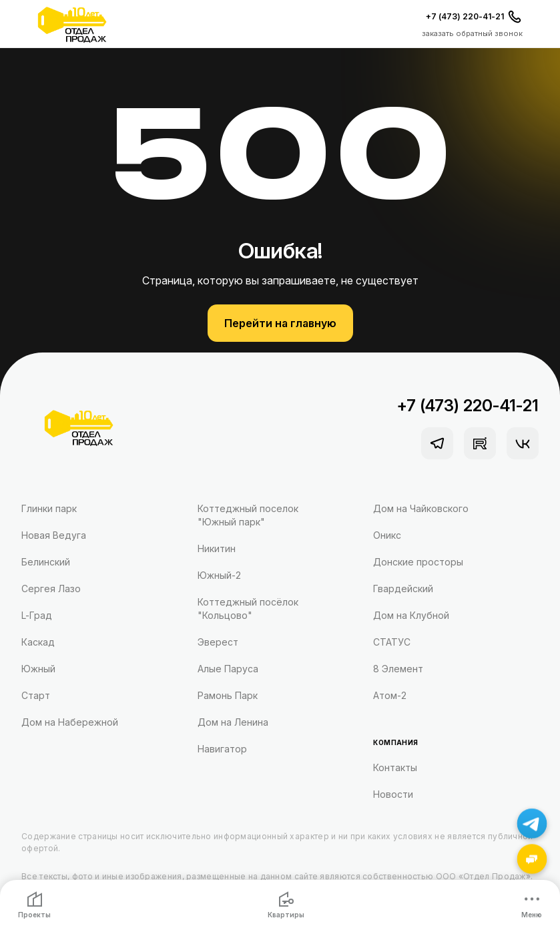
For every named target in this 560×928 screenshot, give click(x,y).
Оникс (387, 535)
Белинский (46, 562)
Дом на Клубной (411, 615)
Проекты (34, 905)
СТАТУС (392, 642)
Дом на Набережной (70, 722)
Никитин (217, 548)
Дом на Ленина (233, 722)
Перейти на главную (280, 323)
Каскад (38, 642)
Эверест (218, 642)
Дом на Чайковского (421, 508)
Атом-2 (390, 695)
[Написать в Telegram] (532, 824)
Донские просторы (418, 562)
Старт (36, 695)
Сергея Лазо (51, 589)
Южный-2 (219, 575)
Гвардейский (403, 589)
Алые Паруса (228, 669)
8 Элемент (398, 669)
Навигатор (222, 749)
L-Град (37, 615)
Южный (38, 669)
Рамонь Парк (228, 695)
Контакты (395, 767)
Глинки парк (49, 508)
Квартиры (286, 905)
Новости (393, 794)
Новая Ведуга (54, 535)
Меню (532, 905)
